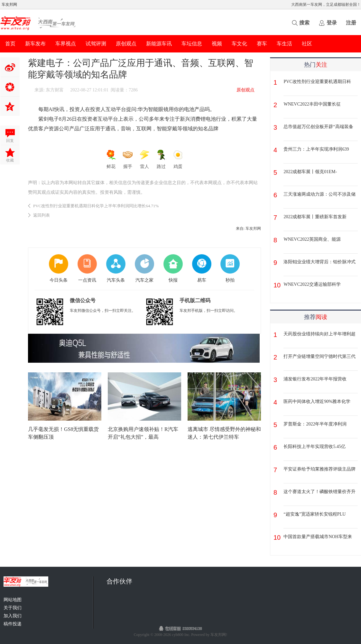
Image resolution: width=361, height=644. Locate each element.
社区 (307, 44)
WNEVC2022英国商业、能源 (312, 239)
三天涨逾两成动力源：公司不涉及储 (319, 194)
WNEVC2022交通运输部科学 (312, 284)
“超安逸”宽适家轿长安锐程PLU (315, 514)
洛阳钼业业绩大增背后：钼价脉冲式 (319, 262)
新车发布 (35, 44)
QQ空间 (10, 106)
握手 (128, 159)
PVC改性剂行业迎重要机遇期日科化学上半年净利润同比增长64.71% (96, 206)
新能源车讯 (159, 44)
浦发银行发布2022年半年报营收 (315, 379)
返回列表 (42, 215)
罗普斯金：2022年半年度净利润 (315, 424)
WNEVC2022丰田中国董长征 (312, 104)
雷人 (144, 159)
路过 (161, 159)
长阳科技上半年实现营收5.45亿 (315, 447)
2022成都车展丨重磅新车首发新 (315, 217)
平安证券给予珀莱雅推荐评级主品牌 (319, 469)
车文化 (239, 44)
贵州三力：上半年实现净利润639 (316, 149)
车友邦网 (9, 5)
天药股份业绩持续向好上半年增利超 (319, 334)
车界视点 (66, 44)
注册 (351, 23)
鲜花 (111, 159)
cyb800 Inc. (182, 635)
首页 (10, 44)
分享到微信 (10, 87)
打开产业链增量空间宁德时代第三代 (319, 356)
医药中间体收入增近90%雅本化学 (317, 401)
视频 (217, 44)
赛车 (262, 44)
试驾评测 (96, 44)
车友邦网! (219, 635)
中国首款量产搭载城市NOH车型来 (318, 537)
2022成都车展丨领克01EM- (310, 172)
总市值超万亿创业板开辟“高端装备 (318, 127)
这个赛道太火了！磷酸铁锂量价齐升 (319, 492)
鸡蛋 (178, 159)
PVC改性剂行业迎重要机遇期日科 (317, 82)
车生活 (284, 44)
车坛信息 (192, 44)
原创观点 (126, 44)
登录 (332, 23)
